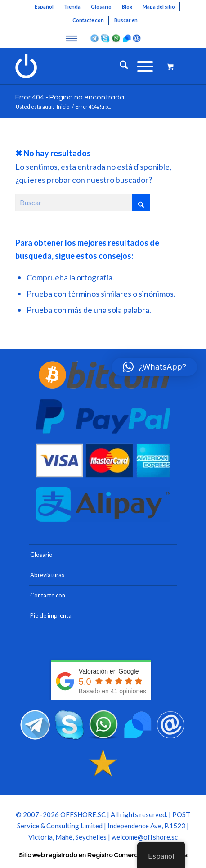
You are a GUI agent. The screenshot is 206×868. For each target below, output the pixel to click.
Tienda (72, 7)
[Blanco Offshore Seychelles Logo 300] (85, 66)
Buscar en (126, 20)
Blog (127, 7)
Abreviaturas (47, 575)
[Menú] (141, 66)
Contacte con (88, 20)
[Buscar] (119, 66)
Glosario (101, 7)
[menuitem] (44, 7)
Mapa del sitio (159, 7)
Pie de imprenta (51, 615)
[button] (154, 367)
